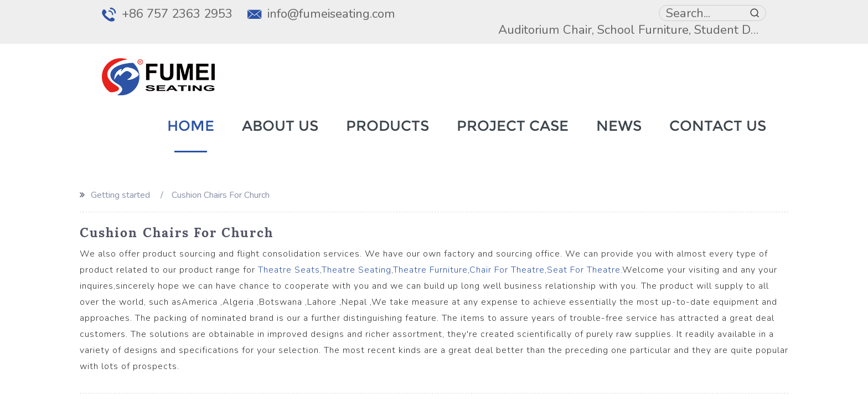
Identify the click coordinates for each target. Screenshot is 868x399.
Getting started (120, 195)
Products (387, 126)
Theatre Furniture (430, 270)
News (619, 126)
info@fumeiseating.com (331, 14)
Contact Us (718, 126)
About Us (280, 126)
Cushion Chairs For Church (221, 195)
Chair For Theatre (507, 270)
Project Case (513, 126)
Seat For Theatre (584, 270)
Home (191, 126)
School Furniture (643, 30)
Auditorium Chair (545, 30)
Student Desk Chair (748, 30)
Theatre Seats (289, 270)
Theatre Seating (356, 270)
